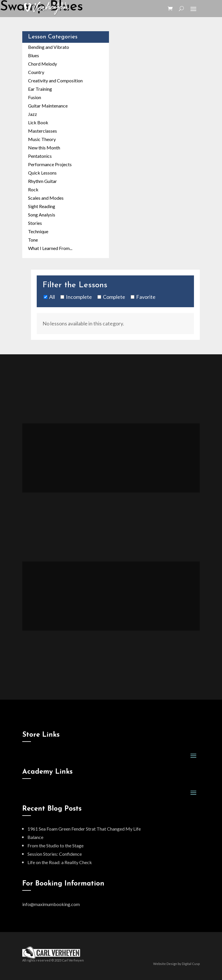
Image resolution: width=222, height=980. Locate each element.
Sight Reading (42, 206)
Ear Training (40, 89)
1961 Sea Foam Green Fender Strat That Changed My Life (84, 829)
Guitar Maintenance (48, 106)
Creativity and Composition (55, 80)
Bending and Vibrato (49, 47)
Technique (38, 231)
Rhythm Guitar (42, 181)
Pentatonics (40, 156)
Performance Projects (50, 164)
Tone (33, 240)
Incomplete (79, 297)
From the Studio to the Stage (55, 845)
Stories (35, 223)
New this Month (44, 148)
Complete (114, 297)
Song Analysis (42, 215)
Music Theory (42, 139)
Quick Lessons (42, 173)
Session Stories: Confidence (55, 854)
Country (36, 72)
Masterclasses (42, 131)
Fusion (35, 97)
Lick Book (38, 122)
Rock (33, 189)
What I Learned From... (50, 248)
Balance (35, 837)
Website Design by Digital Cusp (176, 964)
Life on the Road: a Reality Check (60, 862)
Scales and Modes (46, 198)
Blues (34, 55)
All (52, 297)
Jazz (33, 114)
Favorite (146, 297)
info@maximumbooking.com (51, 904)
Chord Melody (42, 64)
